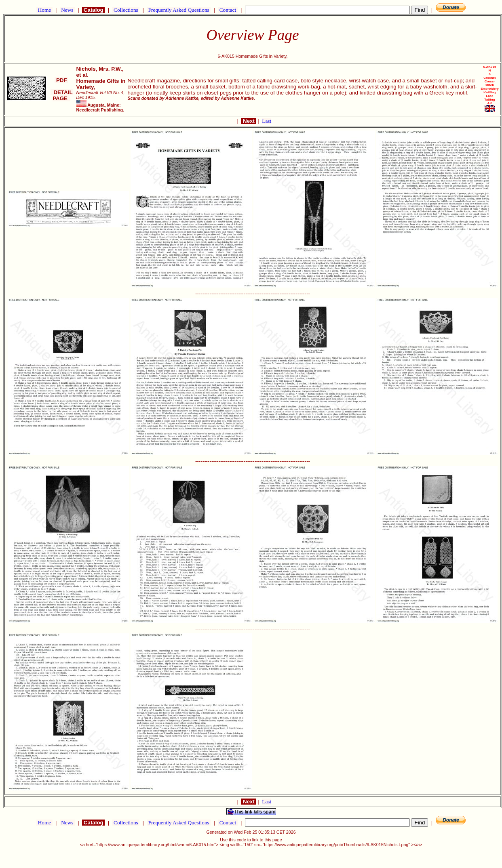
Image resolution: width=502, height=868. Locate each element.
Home (44, 10)
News (67, 10)
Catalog (93, 10)
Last (267, 121)
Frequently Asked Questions (179, 10)
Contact (228, 10)
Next (249, 121)
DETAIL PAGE (62, 95)
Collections (126, 10)
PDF (61, 80)
